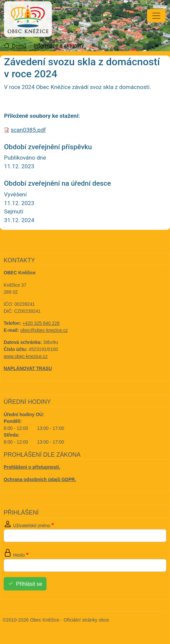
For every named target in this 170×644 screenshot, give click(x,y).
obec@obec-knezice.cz (44, 330)
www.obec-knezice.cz (26, 356)
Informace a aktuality (59, 46)
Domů (19, 46)
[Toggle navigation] (156, 16)
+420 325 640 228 (41, 323)
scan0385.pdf (28, 130)
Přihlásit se (29, 584)
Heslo (19, 555)
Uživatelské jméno (32, 526)
